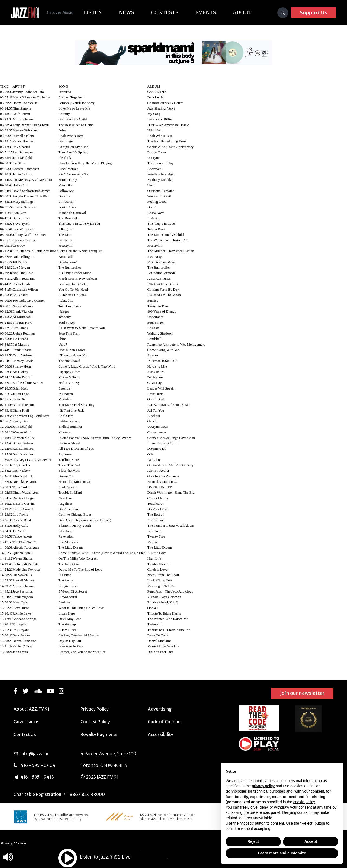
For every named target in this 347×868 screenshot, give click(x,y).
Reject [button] (253, 841)
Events (208, 12)
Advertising (160, 709)
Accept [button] (311, 841)
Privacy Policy (95, 709)
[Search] (283, 13)
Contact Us (25, 734)
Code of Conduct (165, 722)
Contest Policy (95, 722)
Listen (95, 12)
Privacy (7, 843)
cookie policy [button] (304, 802)
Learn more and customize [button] (282, 853)
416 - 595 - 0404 (38, 765)
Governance (26, 722)
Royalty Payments (99, 734)
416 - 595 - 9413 (37, 777)
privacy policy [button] (263, 786)
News (129, 12)
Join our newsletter (302, 693)
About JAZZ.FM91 (31, 709)
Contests (167, 12)
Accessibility (160, 734)
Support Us (314, 13)
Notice (21, 843)
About (244, 12)
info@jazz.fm (34, 754)
